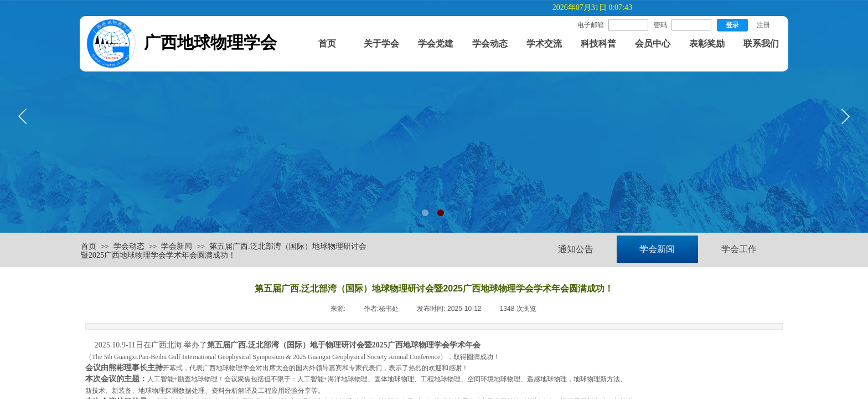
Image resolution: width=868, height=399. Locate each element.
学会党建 (436, 44)
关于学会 (381, 44)
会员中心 (653, 44)
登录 (732, 25)
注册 (763, 25)
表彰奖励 (707, 44)
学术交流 (544, 44)
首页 (327, 44)
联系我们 (761, 44)
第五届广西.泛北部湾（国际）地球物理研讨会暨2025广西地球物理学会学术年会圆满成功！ (224, 251)
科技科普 (598, 44)
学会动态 (490, 44)
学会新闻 (177, 246)
